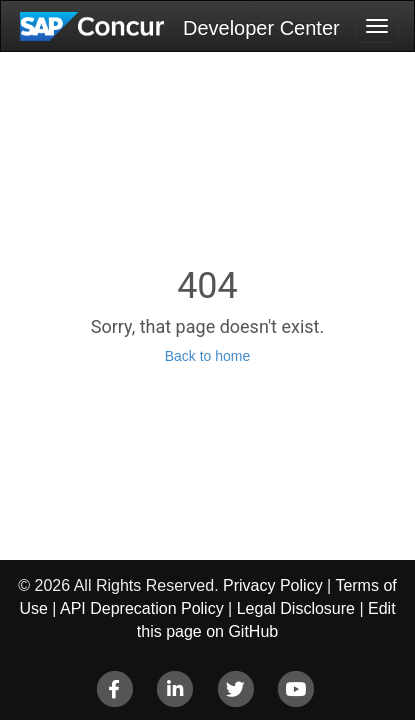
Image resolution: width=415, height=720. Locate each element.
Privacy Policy (273, 585)
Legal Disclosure (296, 608)
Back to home (208, 356)
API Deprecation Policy (142, 608)
